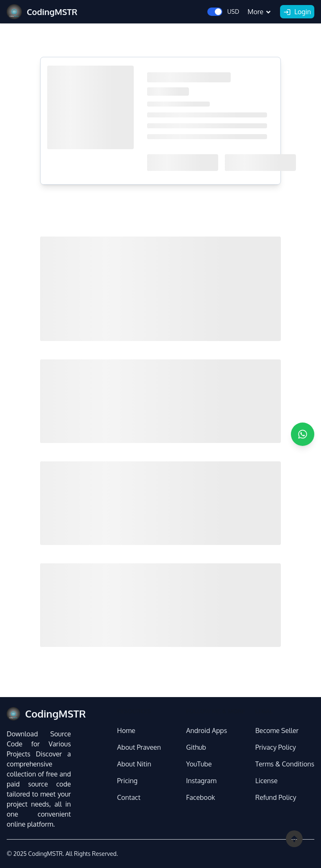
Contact (129, 797)
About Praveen (139, 747)
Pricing (127, 781)
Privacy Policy (276, 747)
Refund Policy (276, 797)
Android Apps (206, 731)
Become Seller (277, 731)
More (260, 12)
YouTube (199, 764)
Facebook (200, 797)
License (267, 781)
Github (196, 747)
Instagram (201, 781)
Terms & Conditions (285, 764)
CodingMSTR (45, 854)
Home (126, 731)
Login (297, 12)
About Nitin (134, 764)
